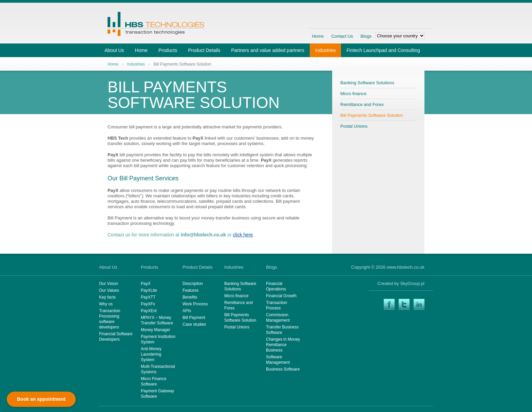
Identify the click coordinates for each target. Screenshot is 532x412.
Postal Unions (354, 126)
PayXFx (148, 304)
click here (243, 235)
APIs (187, 311)
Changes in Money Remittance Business (283, 345)
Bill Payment (194, 318)
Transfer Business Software (282, 330)
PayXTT (148, 297)
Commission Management (278, 318)
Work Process (195, 304)
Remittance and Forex (362, 104)
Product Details (204, 50)
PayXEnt (149, 311)
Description (193, 284)
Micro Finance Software (154, 381)
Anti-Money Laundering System (151, 354)
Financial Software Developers (116, 337)
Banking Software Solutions (367, 83)
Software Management (278, 360)
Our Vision (109, 284)
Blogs (366, 36)
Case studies (194, 324)
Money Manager (156, 330)
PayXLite (149, 290)
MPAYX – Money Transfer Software (157, 320)
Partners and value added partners (268, 50)
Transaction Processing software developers (110, 319)
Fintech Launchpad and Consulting (383, 50)
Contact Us (342, 36)
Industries (326, 50)
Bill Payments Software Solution (372, 115)
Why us (106, 304)
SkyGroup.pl (412, 283)
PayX (146, 284)
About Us (114, 50)
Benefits (190, 297)
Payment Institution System (158, 339)
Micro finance (353, 94)
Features (191, 290)
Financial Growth (281, 296)
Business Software (283, 369)
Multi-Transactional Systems (158, 369)
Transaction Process (277, 305)
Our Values (109, 290)
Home (318, 36)
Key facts (107, 297)
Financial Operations (276, 286)
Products (168, 50)
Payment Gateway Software (157, 394)
